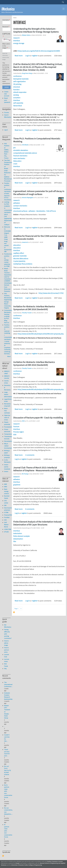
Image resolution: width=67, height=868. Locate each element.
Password (5, 27)
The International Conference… (8, 684)
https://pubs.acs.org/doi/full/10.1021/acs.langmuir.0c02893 (39, 51)
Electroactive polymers (7, 509)
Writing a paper (7, 452)
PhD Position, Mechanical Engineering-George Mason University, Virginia (8, 301)
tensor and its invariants (7, 467)
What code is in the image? (6, 46)
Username (6, 20)
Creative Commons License (55, 861)
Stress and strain (7, 430)
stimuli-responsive (20, 92)
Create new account (7, 94)
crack (15, 164)
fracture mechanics (20, 156)
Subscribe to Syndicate (3, 856)
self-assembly (18, 103)
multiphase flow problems (23, 264)
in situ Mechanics (7, 461)
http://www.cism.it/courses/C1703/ (51, 293)
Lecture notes (7, 660)
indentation (18, 533)
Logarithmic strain (7, 400)
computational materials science (25, 153)
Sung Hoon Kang (27, 73)
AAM (5, 484)
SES (5, 520)
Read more (19, 56)
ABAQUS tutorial (7, 377)
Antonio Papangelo (27, 198)
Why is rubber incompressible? (7, 446)
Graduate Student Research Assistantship (8, 696)
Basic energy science (6, 491)
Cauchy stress (6, 382)
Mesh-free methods (7, 411)
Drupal (17, 863)
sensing (16, 95)
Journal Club (6, 656)
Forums (6, 112)
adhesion (17, 203)
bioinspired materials (21, 79)
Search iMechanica (7, 116)
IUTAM (6, 512)
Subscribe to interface (14, 612)
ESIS (23, 421)
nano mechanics (19, 158)
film (15, 541)
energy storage (19, 43)
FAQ (5, 669)
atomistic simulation (21, 150)
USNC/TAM (7, 529)
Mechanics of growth (7, 405)
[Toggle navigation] (64, 9)
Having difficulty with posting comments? (7, 634)
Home (15, 18)
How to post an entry (6, 650)
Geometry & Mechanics (7, 388)
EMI (5, 505)
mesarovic (25, 242)
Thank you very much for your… (7, 753)
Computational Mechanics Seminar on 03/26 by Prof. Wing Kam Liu (9, 316)
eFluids (6, 532)
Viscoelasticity (7, 441)
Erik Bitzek (25, 145)
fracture (16, 427)
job (14, 148)
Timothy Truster (27, 313)
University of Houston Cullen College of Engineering (26, 865)
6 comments (30, 509)
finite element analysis (21, 536)
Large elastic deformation (7, 394)
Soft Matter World (6, 525)
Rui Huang (25, 474)
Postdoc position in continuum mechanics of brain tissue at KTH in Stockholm (8, 191)
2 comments (30, 455)
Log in (27, 56)
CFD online (6, 502)
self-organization (19, 81)
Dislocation (17, 161)
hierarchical (17, 106)
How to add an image (6, 643)
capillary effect (19, 253)
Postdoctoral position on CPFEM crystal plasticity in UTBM (8, 260)
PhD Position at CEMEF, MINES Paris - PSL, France (7, 151)
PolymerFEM (7, 515)
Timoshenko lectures (7, 438)
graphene (17, 485)
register (35, 56)
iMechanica (8, 9)
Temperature (7, 434)
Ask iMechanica (7, 626)
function (16, 90)
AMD (6, 487)
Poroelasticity (7, 427)
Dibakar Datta (26, 35)
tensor (6, 471)
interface (17, 41)
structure (17, 87)
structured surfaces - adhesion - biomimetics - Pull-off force (35, 211)
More (9, 356)
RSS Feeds (6, 665)
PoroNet (7, 517)
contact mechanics (20, 206)
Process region (19, 432)
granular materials (20, 256)
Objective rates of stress (7, 418)
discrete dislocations (21, 259)
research (16, 38)
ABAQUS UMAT (7, 372)
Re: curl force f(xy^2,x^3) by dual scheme (7, 770)
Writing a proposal (7, 456)
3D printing (17, 84)
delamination (18, 539)
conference (17, 76)
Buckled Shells (7, 497)
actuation (17, 98)
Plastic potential (7, 423)
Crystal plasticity (19, 261)
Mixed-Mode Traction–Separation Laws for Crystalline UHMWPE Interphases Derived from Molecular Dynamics (8, 280)
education (17, 245)
